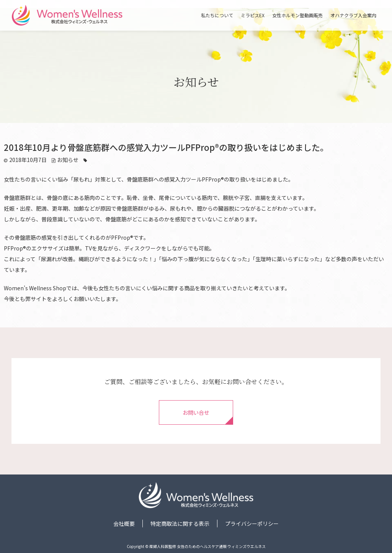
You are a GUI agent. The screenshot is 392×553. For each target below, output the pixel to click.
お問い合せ (196, 412)
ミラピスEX (253, 16)
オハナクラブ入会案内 (353, 16)
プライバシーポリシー (252, 524)
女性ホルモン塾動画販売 (297, 16)
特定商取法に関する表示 (180, 524)
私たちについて (217, 16)
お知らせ (68, 160)
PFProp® (213, 179)
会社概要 (124, 524)
